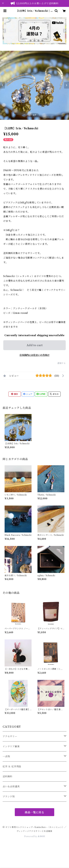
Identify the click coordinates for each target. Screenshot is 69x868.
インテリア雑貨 (11, 746)
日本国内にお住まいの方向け (34, 355)
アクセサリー (10, 736)
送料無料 (7, 776)
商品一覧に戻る (34, 812)
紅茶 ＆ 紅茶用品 (12, 766)
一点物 (6, 756)
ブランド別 (9, 797)
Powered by (35, 836)
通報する (62, 363)
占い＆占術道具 (11, 787)
